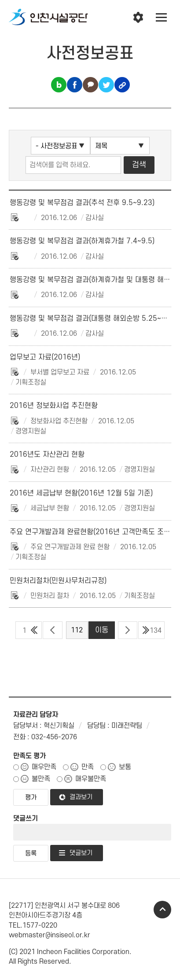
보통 (125, 767)
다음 (128, 630)
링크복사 (122, 85)
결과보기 (81, 797)
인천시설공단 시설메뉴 (138, 18)
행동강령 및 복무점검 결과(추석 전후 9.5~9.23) (82, 203)
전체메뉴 (162, 18)
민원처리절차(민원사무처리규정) (58, 581)
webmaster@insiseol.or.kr (50, 935)
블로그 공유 (59, 85)
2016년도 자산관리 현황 (47, 455)
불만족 (41, 779)
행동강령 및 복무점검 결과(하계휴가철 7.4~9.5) (82, 241)
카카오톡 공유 (90, 85)
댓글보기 (81, 853)
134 (156, 631)
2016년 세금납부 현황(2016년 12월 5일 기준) (81, 493)
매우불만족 (91, 779)
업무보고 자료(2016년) (45, 357)
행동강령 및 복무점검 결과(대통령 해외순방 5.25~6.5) (92, 319)
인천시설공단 (48, 18)
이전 (52, 630)
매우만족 (44, 767)
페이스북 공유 (75, 85)
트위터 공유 (106, 85)
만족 (88, 767)
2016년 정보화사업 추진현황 (54, 406)
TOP (162, 910)
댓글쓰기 (26, 819)
